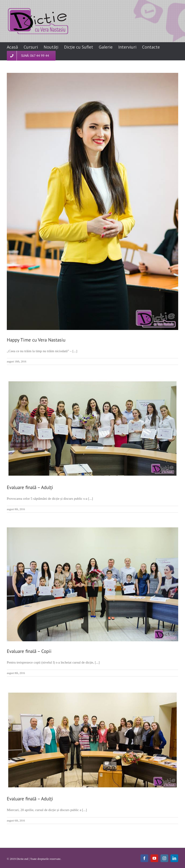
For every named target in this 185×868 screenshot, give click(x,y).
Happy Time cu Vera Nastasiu (36, 340)
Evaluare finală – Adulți (30, 487)
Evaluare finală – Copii (29, 651)
